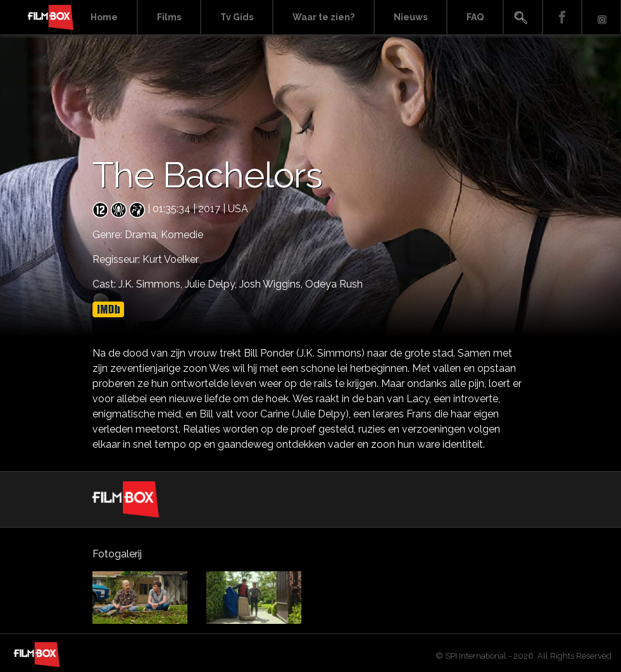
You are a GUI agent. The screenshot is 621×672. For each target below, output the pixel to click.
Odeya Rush (334, 284)
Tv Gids (237, 17)
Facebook (562, 17)
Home (104, 17)
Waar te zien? (323, 17)
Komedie (182, 235)
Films (169, 17)
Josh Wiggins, (272, 284)
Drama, (143, 235)
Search (523, 17)
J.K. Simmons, (152, 284)
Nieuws (411, 17)
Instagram (601, 17)
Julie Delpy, (212, 284)
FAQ (475, 17)
